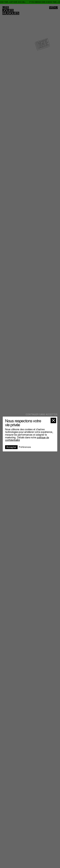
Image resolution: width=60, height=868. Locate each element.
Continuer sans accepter (41, 415)
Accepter (11, 447)
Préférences (25, 447)
